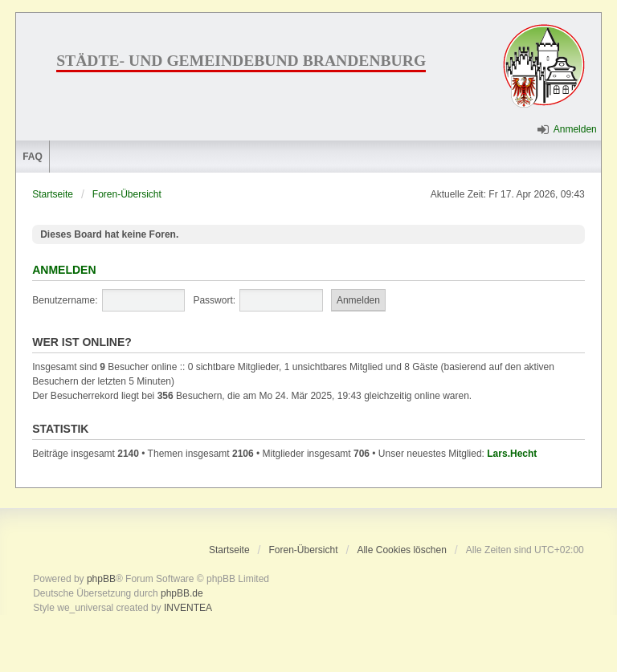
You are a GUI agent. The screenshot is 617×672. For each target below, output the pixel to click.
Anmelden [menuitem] (575, 129)
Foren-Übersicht (127, 194)
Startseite (53, 194)
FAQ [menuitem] (33, 157)
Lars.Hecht (512, 454)
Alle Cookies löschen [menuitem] (401, 550)
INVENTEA (188, 608)
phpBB (101, 579)
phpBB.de (182, 593)
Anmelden (64, 270)
